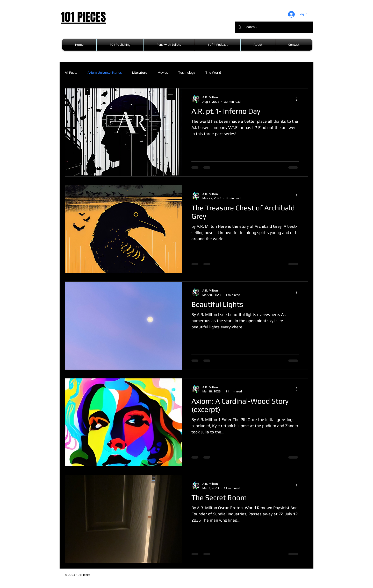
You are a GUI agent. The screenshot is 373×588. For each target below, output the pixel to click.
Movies (163, 72)
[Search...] (273, 27)
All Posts (71, 72)
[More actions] (298, 99)
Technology (187, 72)
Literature (140, 72)
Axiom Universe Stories (105, 72)
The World (213, 72)
